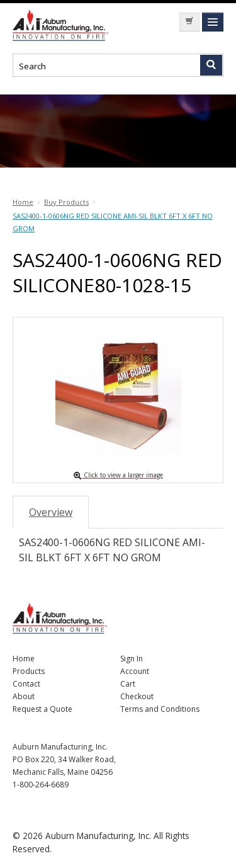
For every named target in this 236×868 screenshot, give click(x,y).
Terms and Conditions (160, 709)
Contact (26, 684)
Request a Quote (42, 709)
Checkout (137, 696)
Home (24, 659)
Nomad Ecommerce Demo (63, 25)
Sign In (132, 659)
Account (135, 671)
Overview (51, 512)
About (24, 696)
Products (29, 671)
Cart (128, 684)
